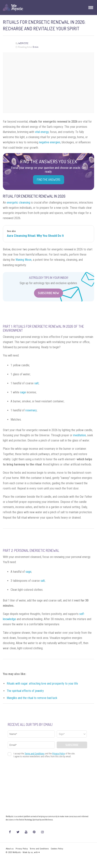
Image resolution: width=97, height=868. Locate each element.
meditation (80, 435)
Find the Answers (49, 180)
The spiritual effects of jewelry (25, 691)
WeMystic (23, 43)
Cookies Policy (57, 849)
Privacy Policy (22, 849)
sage (23, 392)
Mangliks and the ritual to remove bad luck (32, 698)
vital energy (42, 132)
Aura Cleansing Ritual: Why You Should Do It (35, 236)
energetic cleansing (18, 203)
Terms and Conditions (39, 849)
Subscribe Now (48, 293)
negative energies (50, 142)
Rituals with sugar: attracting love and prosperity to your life (42, 684)
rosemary (31, 410)
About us (10, 849)
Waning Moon (24, 260)
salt (36, 383)
